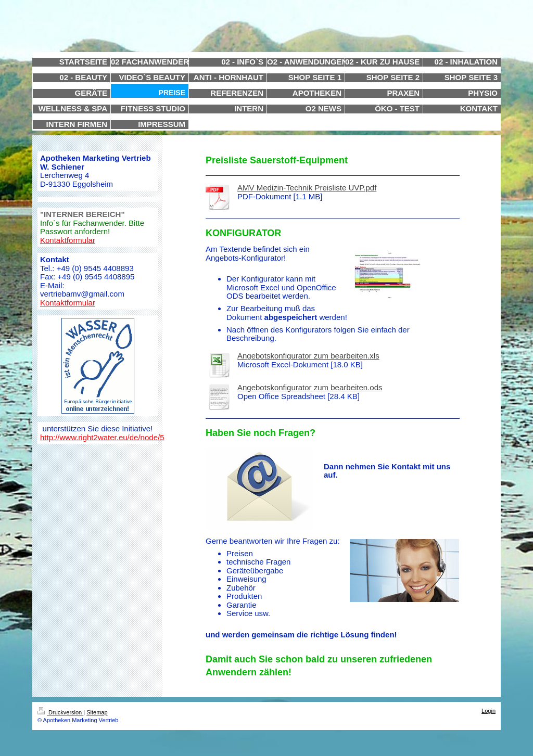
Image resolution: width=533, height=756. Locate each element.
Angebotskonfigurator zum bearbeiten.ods (310, 387)
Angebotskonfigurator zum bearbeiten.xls (308, 356)
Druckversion (60, 712)
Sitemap (97, 712)
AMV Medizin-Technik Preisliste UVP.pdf (307, 188)
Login (488, 711)
